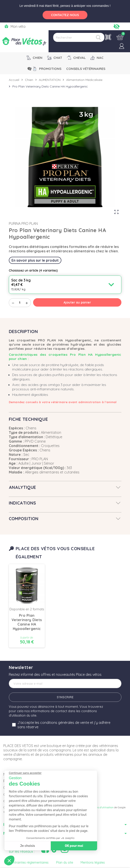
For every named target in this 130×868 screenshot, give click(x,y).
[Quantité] (20, 303)
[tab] (65, 487)
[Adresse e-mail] (65, 684)
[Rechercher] (79, 37)
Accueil (14, 80)
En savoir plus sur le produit (35, 260)
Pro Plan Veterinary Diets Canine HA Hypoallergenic (27, 622)
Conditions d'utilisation (100, 807)
